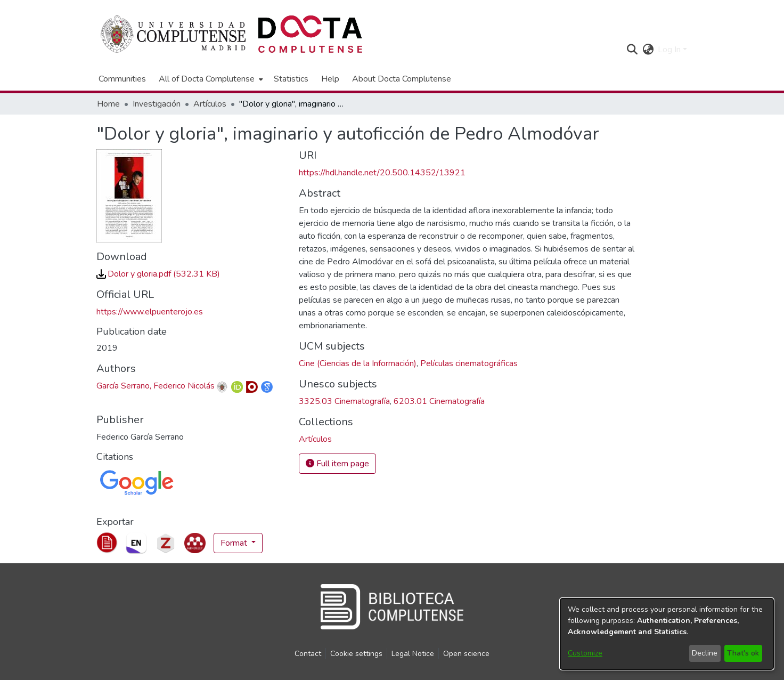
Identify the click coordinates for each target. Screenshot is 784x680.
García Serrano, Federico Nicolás (156, 386)
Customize (585, 653)
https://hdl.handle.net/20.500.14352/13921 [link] (382, 173)
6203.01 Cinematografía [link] (439, 401)
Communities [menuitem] (122, 79)
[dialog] (667, 634)
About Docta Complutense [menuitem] (402, 79)
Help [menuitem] (330, 79)
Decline (705, 653)
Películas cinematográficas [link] (469, 363)
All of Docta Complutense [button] (207, 79)
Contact (308, 654)
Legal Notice (413, 654)
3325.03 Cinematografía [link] (344, 401)
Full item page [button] (337, 464)
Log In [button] (670, 50)
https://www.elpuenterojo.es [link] (150, 312)
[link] (158, 274)
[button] (632, 50)
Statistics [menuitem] (291, 79)
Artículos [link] (210, 104)
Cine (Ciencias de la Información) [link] (358, 363)
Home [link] (108, 104)
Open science (466, 654)
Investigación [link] (157, 104)
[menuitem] (210, 79)
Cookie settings (356, 654)
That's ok (743, 653)
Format (235, 543)
